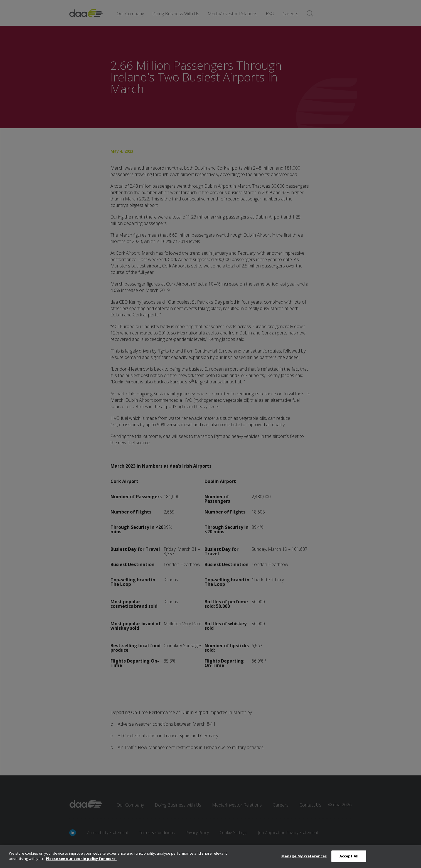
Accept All (349, 856)
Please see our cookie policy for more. (81, 859)
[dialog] (210, 857)
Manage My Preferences (304, 856)
